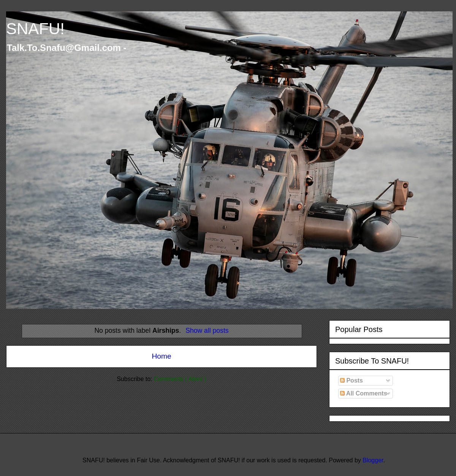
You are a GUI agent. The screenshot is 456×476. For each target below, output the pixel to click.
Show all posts (207, 331)
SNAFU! (35, 29)
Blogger (373, 460)
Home (161, 356)
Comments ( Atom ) (180, 379)
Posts (351, 380)
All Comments (363, 393)
